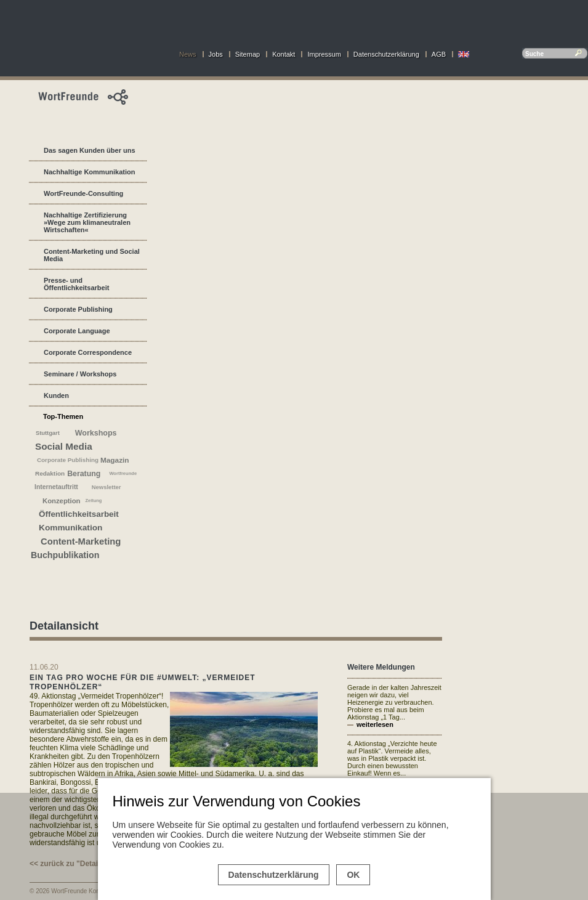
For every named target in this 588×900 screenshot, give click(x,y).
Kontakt (284, 54)
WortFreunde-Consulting (83, 193)
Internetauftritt (56, 487)
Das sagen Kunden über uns (90, 150)
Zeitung (94, 501)
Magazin (115, 460)
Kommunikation (70, 528)
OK (353, 875)
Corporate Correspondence (88, 352)
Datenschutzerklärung (386, 54)
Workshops (96, 433)
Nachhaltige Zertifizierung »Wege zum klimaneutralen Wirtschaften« (87, 222)
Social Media (64, 446)
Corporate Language (77, 331)
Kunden (56, 395)
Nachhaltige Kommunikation (90, 172)
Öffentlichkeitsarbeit (79, 514)
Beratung (84, 474)
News (188, 54)
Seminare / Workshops (80, 374)
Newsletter (107, 487)
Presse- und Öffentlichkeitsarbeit (76, 284)
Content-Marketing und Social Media (92, 255)
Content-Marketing (81, 541)
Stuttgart (48, 433)
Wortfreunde (123, 473)
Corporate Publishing (78, 309)
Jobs (216, 54)
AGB (439, 54)
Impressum (324, 54)
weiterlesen (375, 724)
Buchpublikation (65, 555)
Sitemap (248, 54)
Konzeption (62, 501)
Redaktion (50, 473)
